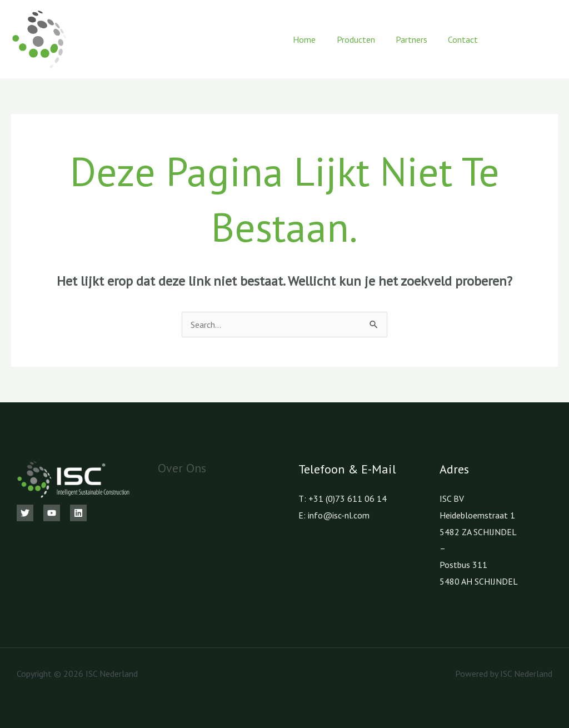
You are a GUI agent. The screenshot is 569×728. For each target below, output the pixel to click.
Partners (416, 39)
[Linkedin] (78, 513)
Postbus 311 (463, 565)
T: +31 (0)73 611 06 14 (343, 498)
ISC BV (452, 498)
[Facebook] (504, 40)
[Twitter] (25, 513)
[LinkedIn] (554, 40)
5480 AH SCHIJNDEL (479, 581)
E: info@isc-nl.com (334, 515)
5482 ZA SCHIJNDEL (478, 532)
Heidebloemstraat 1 (477, 515)
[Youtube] (529, 40)
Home (315, 39)
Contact (465, 39)
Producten (363, 39)
